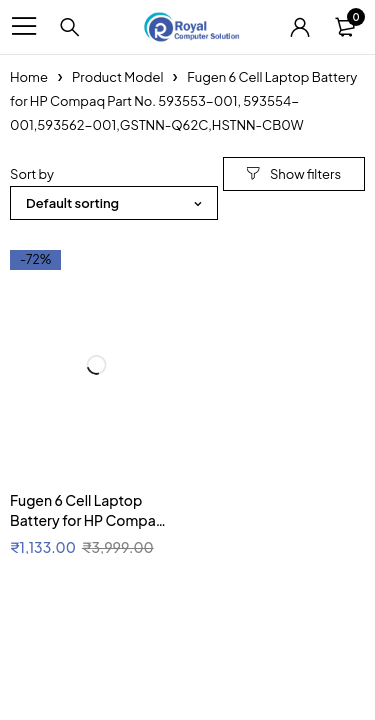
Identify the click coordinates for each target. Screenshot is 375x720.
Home (29, 77)
